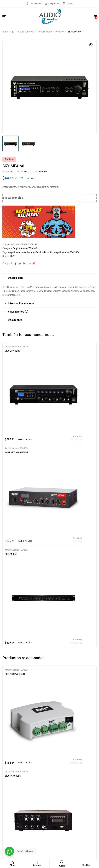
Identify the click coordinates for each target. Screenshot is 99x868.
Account (37, 865)
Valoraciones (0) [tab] (18, 312)
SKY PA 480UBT (60, 503)
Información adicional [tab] (21, 303)
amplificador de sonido (42, 252)
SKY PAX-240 (12, 569)
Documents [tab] (15, 320)
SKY (12, 171)
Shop (12, 865)
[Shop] (12, 863)
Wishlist (86, 865)
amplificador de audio (19, 252)
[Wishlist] (87, 863)
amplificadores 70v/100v (67, 252)
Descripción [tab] (15, 278)
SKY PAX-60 (11, 418)
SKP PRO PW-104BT (15, 503)
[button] (91, 45)
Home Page (8, 32)
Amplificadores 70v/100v (51, 32)
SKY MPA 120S (13, 351)
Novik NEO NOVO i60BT (64, 351)
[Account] (37, 863)
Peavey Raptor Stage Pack (65, 569)
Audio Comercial (26, 32)
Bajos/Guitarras (84, 565)
